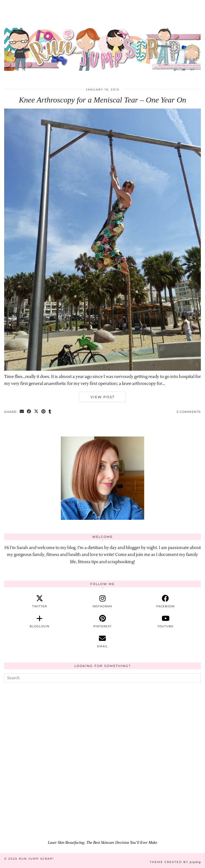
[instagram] (103, 601)
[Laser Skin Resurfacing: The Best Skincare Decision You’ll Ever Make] (102, 782)
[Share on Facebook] (29, 412)
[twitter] (40, 601)
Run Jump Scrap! (36, 859)
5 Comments (189, 412)
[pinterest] (103, 621)
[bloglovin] (40, 621)
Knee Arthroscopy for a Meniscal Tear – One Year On (102, 100)
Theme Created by (175, 862)
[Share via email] (22, 412)
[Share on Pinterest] (44, 412)
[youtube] (165, 621)
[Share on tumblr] (50, 412)
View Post (103, 397)
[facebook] (165, 601)
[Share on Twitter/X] (36, 412)
